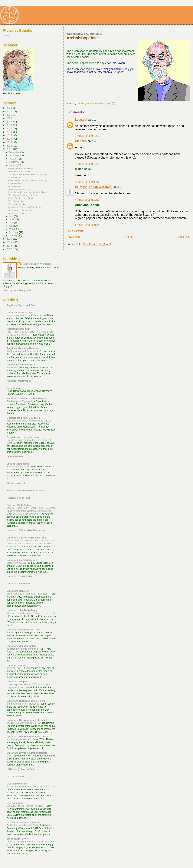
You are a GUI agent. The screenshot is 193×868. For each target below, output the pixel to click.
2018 (9, 125)
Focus (10, 633)
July (11, 216)
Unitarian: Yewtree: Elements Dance (27, 736)
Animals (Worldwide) (19, 381)
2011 (9, 149)
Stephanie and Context (19, 171)
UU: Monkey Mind (17, 784)
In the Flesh (14, 177)
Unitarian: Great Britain (20, 576)
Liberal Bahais (15, 456)
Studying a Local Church (20, 189)
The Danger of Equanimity (20, 401)
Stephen (81, 141)
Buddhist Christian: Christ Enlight (26, 398)
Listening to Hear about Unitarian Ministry (28, 192)
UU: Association (16, 776)
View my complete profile (17, 290)
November (15, 156)
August (13, 165)
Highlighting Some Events (21, 168)
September (15, 162)
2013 (9, 142)
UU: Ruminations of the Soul (23, 822)
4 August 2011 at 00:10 (87, 182)
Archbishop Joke (16, 213)
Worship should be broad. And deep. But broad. (31, 613)
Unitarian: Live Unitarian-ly (22, 610)
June (12, 219)
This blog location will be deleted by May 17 (29, 421)
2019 (9, 122)
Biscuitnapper (15, 388)
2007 (9, 249)
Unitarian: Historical (18, 584)
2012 (9, 146)
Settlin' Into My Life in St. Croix (23, 825)
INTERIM (12, 368)
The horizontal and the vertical (22, 351)
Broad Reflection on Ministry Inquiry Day (28, 180)
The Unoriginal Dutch (19, 204)
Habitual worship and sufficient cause (26, 315)
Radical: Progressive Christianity (26, 490)
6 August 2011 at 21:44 (87, 225)
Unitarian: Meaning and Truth (23, 630)
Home (129, 237)
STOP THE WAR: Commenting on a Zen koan (31, 787)
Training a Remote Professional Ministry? (28, 174)
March (13, 229)
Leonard (81, 120)
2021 (9, 115)
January (13, 235)
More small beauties (17, 739)
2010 (9, 239)
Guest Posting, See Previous (22, 198)
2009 (9, 242)
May (12, 223)
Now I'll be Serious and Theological (25, 207)
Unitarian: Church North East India (26, 538)
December (15, 152)
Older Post (184, 237)
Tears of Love (14, 668)
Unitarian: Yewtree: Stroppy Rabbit (27, 753)
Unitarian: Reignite (17, 682)
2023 (9, 108)
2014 (9, 139)
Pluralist (7, 35)
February (14, 232)
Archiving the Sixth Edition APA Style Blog (28, 842)
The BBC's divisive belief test (22, 723)
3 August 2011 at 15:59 (87, 136)
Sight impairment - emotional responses (27, 594)
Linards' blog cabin (18, 464)
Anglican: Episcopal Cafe (21, 305)
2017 (9, 129)
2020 (9, 118)
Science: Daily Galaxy (19, 505)
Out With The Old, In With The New (25, 806)
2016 (9, 132)
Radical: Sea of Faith (19, 498)
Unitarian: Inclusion (18, 591)
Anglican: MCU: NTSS (19, 312)
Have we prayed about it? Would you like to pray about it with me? (29, 686)
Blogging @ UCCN (17, 563)
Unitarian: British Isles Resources (26, 530)
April (12, 226)
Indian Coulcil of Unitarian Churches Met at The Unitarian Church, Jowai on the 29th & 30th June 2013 (31, 544)
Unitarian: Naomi (16, 665)
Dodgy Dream (15, 183)
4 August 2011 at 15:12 (87, 200)
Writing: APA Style (17, 839)
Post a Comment (75, 231)
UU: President (15, 803)
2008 (9, 246)
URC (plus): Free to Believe (22, 769)
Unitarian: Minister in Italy (21, 646)
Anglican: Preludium (18, 329)
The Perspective (16, 201)
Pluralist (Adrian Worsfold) (94, 187)
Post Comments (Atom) (97, 244)
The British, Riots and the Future (24, 195)
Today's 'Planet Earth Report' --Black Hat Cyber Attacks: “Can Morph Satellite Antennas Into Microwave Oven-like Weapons (31, 511)
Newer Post (74, 237)
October (13, 159)
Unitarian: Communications (22, 560)
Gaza (10, 756)
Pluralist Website (16, 483)
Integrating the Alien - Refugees (23, 704)
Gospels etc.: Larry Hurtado (23, 437)
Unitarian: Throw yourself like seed (27, 720)
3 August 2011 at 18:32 (87, 164)
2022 (9, 111)
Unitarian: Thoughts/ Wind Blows (26, 701)
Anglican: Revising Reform (22, 348)
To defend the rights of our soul (23, 649)
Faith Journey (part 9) (18, 467)
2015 (9, 135)
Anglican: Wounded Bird (21, 365)
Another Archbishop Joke (20, 210)
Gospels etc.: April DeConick (23, 418)
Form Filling (14, 186)
